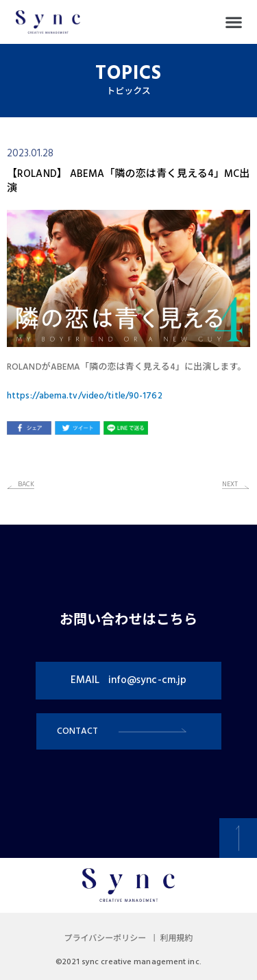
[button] (233, 22)
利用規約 (176, 939)
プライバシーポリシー (106, 939)
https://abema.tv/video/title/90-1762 (85, 396)
